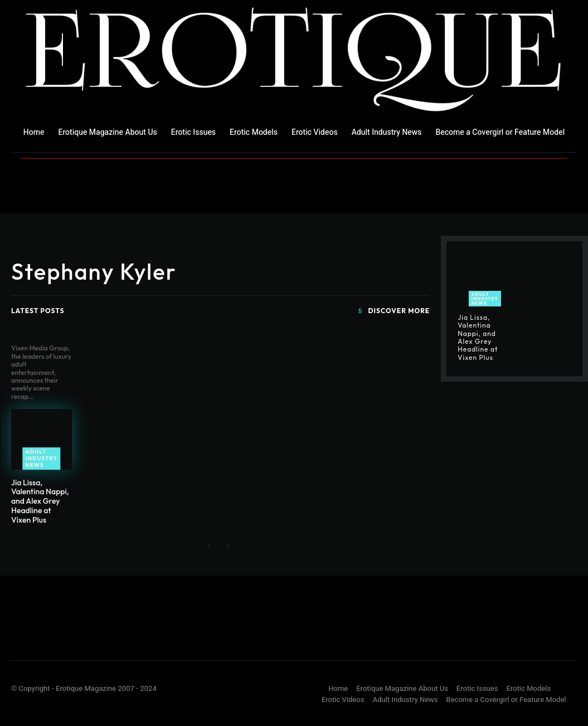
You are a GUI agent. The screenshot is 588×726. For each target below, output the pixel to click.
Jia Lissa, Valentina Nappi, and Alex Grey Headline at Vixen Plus (40, 501)
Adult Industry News (42, 458)
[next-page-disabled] (228, 546)
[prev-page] (210, 546)
